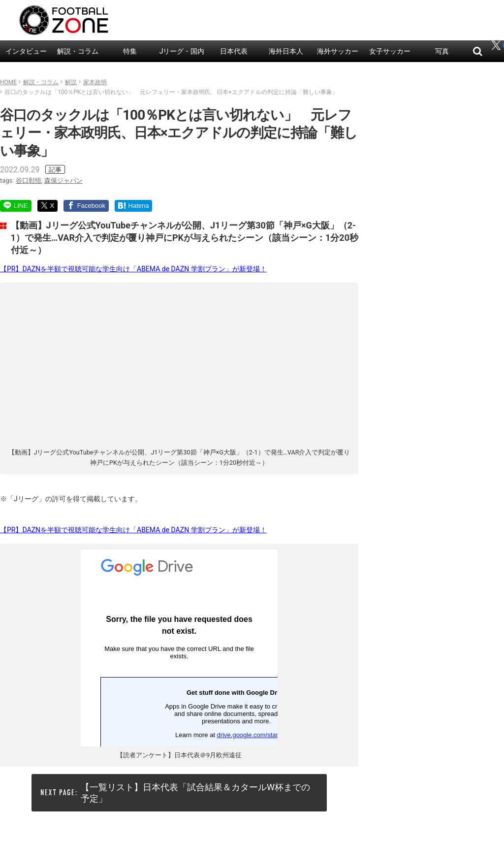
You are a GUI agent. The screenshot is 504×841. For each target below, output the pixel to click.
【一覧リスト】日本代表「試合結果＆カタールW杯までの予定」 (195, 793)
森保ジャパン (63, 180)
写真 (442, 51)
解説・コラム (78, 51)
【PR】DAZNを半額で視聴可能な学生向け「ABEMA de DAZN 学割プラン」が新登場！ (133, 269)
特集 (130, 51)
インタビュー (26, 51)
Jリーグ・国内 (182, 51)
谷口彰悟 (29, 180)
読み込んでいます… (179, 648)
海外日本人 (286, 51)
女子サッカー (390, 51)
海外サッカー (338, 51)
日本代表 (234, 51)
